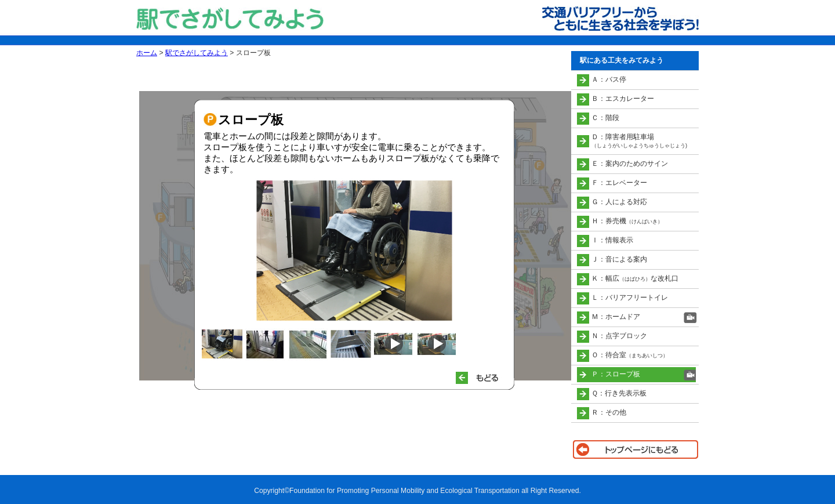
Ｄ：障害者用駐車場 (639, 141)
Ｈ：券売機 (627, 221)
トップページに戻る (635, 449)
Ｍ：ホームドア (616, 317)
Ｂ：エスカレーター (623, 99)
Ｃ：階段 (605, 118)
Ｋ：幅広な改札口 (635, 278)
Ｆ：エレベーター (619, 183)
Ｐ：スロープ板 (616, 374)
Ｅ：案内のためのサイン (630, 164)
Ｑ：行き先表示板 (619, 393)
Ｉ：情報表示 (612, 240)
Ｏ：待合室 (630, 355)
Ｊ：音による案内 (619, 259)
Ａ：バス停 (609, 79)
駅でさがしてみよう (197, 53)
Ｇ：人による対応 (619, 202)
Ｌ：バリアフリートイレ (630, 298)
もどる (482, 378)
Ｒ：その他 (609, 412)
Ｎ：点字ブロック (619, 336)
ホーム (147, 53)
